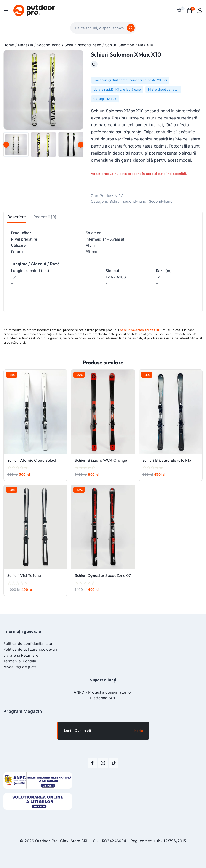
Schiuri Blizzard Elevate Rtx (167, 468)
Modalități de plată (20, 667)
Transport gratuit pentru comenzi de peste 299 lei (130, 82)
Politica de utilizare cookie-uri (30, 650)
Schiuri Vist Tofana (24, 583)
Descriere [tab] (18, 222)
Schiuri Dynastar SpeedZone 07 (103, 583)
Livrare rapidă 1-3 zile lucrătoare (117, 92)
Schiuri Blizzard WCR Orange (101, 468)
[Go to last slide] (6, 145)
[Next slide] (81, 145)
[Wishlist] (179, 10)
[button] (16, 145)
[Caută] (131, 28)
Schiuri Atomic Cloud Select (32, 468)
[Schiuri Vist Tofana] (35, 535)
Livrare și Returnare (21, 656)
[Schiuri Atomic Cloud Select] (35, 420)
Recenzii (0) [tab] (48, 222)
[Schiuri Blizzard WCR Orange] (103, 420)
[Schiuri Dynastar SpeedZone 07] (103, 535)
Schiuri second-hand (128, 204)
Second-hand (161, 204)
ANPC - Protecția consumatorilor (103, 692)
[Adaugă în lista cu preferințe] (95, 65)
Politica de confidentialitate (28, 644)
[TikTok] (114, 763)
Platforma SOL (103, 698)
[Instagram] (103, 763)
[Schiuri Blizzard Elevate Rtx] (171, 420)
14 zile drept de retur (163, 92)
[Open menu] (6, 10)
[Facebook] (93, 763)
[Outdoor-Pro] (34, 10)
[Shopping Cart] (190, 10)
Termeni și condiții (20, 661)
